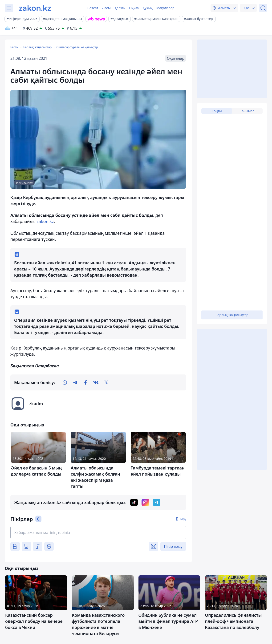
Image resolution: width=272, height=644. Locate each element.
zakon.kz (45, 221)
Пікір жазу (173, 546)
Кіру (183, 519)
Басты (14, 47)
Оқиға (134, 8)
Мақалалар (165, 8)
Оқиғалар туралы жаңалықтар (77, 47)
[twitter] (106, 382)
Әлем (106, 8)
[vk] (96, 382)
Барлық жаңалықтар (37, 47)
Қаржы (120, 8)
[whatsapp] (65, 382)
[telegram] (75, 382)
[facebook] (85, 382)
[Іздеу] (263, 8)
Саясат (93, 8)
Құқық (148, 8)
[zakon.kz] (35, 8)
